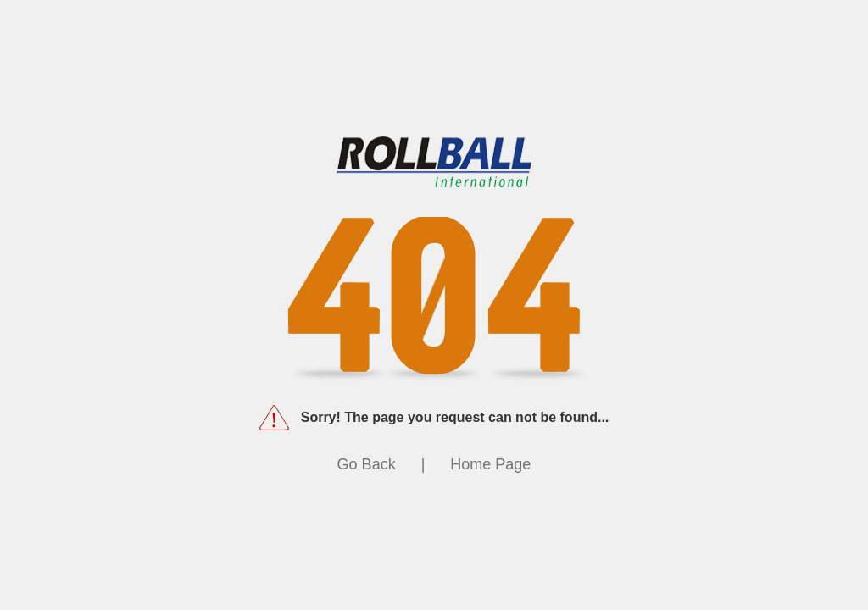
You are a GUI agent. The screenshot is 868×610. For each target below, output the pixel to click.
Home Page (490, 464)
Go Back (367, 464)
